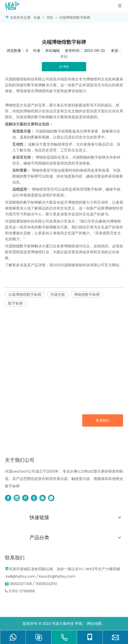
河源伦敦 (58, 294)
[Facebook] (8, 498)
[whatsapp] (51, 498)
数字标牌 (16, 303)
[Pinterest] (25, 498)
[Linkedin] (17, 498)
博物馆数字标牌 (87, 294)
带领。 (80, 623)
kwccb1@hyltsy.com (57, 576)
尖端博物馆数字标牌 (25, 294)
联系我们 (103, 420)
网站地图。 (96, 623)
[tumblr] (34, 498)
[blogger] (43, 498)
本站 (64, 56)
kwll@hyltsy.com (21, 576)
